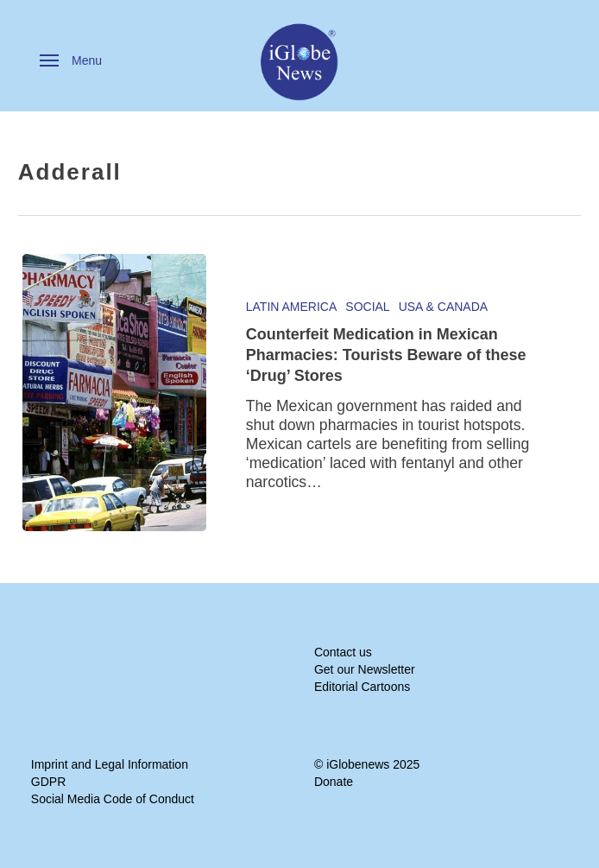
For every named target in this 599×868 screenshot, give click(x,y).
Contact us (343, 652)
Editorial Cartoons (362, 687)
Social (367, 307)
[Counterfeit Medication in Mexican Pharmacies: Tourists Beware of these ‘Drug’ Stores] (115, 393)
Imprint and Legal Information (110, 764)
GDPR (48, 782)
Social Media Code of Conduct (113, 799)
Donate (334, 782)
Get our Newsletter (365, 669)
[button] (71, 60)
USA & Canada (443, 307)
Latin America (292, 307)
